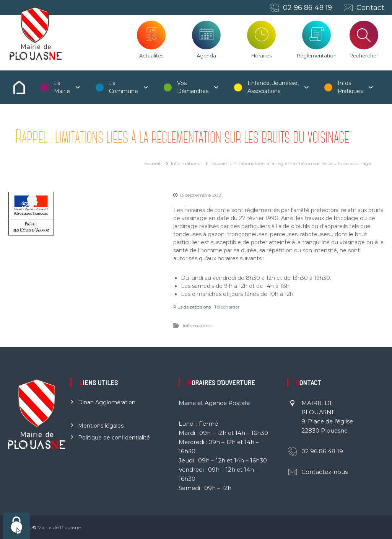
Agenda (206, 56)
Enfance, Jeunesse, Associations (273, 87)
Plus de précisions (192, 307)
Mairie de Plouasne (59, 527)
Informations (185, 163)
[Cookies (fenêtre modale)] (16, 526)
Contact (370, 8)
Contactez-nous (324, 472)
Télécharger (227, 307)
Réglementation (317, 56)
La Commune (124, 87)
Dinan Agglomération (107, 402)
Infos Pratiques (350, 87)
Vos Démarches (193, 87)
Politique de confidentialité (114, 438)
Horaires (261, 56)
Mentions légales (101, 426)
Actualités (151, 56)
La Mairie (62, 87)
